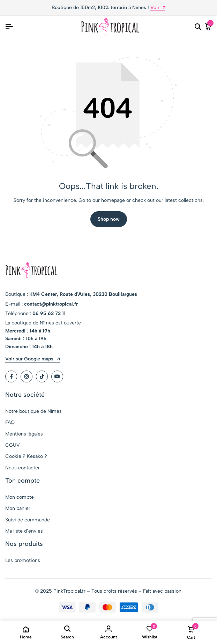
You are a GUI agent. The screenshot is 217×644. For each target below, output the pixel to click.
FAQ (10, 422)
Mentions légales (24, 434)
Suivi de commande (28, 520)
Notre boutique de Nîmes (33, 411)
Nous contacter (23, 468)
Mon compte (20, 497)
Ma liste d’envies (24, 531)
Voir (158, 8)
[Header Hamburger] (9, 27)
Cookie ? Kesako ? (26, 456)
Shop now (109, 219)
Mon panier (18, 508)
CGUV (12, 445)
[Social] (11, 376)
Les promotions (23, 560)
